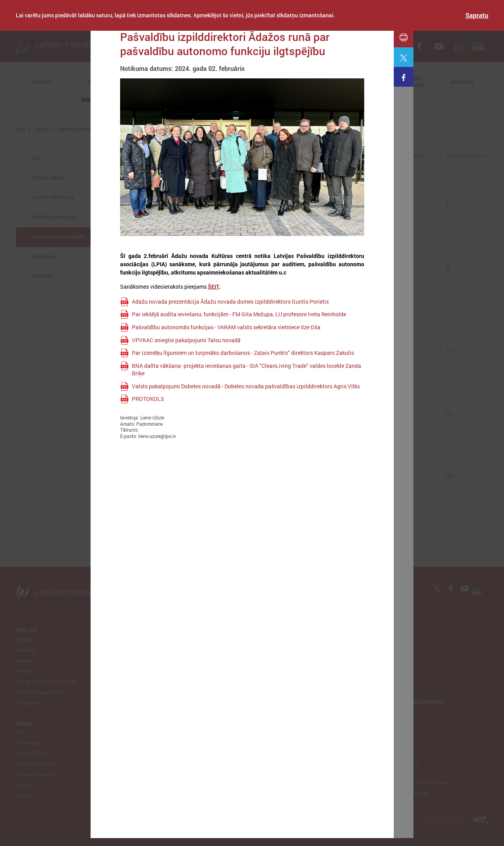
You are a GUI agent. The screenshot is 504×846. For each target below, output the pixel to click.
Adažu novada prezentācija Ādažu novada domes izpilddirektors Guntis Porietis (230, 301)
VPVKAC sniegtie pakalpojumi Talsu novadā (186, 340)
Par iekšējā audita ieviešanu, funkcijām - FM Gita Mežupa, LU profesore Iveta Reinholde (239, 314)
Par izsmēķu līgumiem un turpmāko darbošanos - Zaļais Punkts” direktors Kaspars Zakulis (243, 353)
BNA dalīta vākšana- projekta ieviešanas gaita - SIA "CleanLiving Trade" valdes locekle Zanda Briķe (246, 370)
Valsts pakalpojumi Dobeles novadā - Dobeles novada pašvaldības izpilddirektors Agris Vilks (246, 386)
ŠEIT (213, 287)
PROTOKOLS (148, 399)
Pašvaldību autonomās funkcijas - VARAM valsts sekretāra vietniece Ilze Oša (226, 327)
